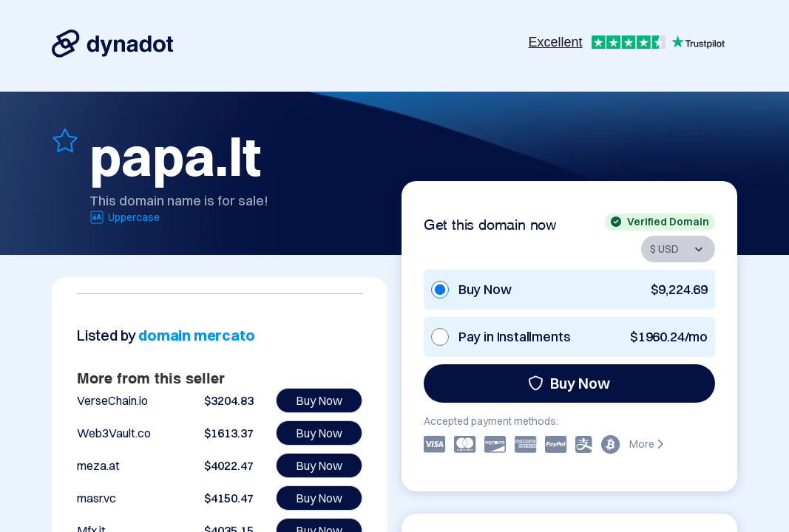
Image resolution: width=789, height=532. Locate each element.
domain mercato (196, 335)
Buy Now (569, 383)
